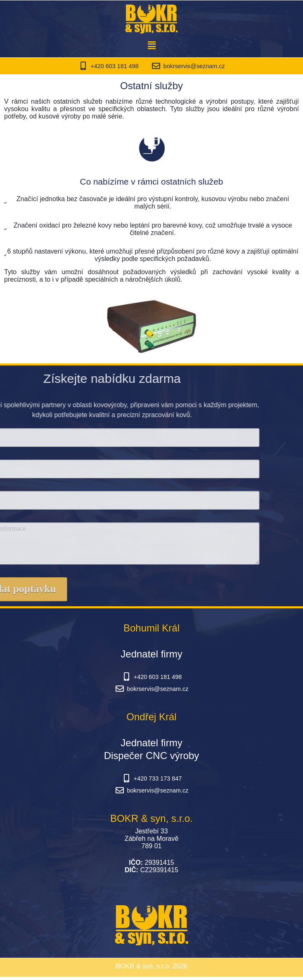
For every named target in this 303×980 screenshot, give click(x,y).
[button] (151, 45)
